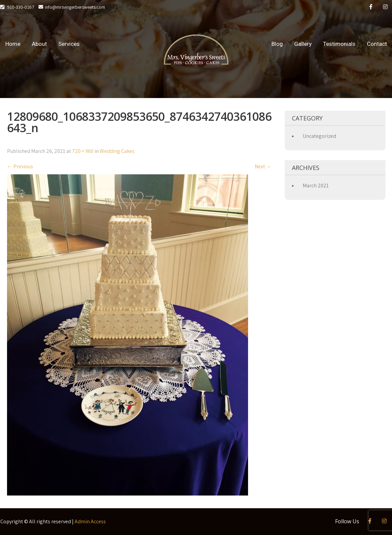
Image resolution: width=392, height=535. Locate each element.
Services (69, 44)
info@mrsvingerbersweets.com (72, 7)
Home (13, 44)
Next (263, 166)
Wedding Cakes (117, 151)
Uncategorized (319, 136)
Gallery (303, 44)
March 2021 (316, 186)
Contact (377, 44)
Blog (277, 44)
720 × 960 (83, 151)
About (39, 44)
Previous (20, 166)
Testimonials (339, 44)
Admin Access (90, 521)
